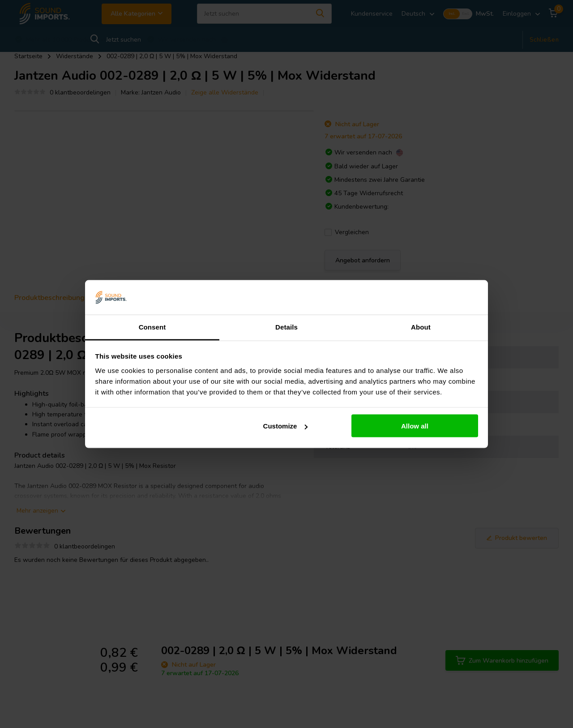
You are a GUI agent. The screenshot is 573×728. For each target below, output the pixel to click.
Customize (286, 426)
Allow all (415, 426)
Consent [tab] (152, 327)
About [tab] (421, 327)
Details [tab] (286, 327)
